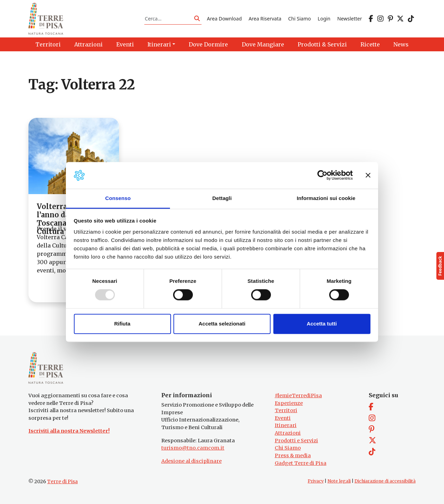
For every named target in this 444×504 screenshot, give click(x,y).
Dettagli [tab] (222, 198)
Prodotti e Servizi (296, 441)
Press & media (293, 455)
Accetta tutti (322, 324)
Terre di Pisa (62, 481)
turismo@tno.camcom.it (193, 448)
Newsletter (349, 19)
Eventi (283, 418)
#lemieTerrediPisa (298, 396)
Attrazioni (288, 433)
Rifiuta (122, 324)
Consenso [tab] (118, 198)
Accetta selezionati (222, 324)
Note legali (339, 481)
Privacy (316, 481)
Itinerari (286, 425)
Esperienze (289, 403)
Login (324, 19)
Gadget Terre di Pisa (301, 463)
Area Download (224, 19)
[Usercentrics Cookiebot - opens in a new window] (322, 175)
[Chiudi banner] (368, 175)
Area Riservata (265, 19)
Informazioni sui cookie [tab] (326, 198)
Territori (286, 410)
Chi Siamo (300, 19)
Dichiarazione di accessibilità (385, 481)
